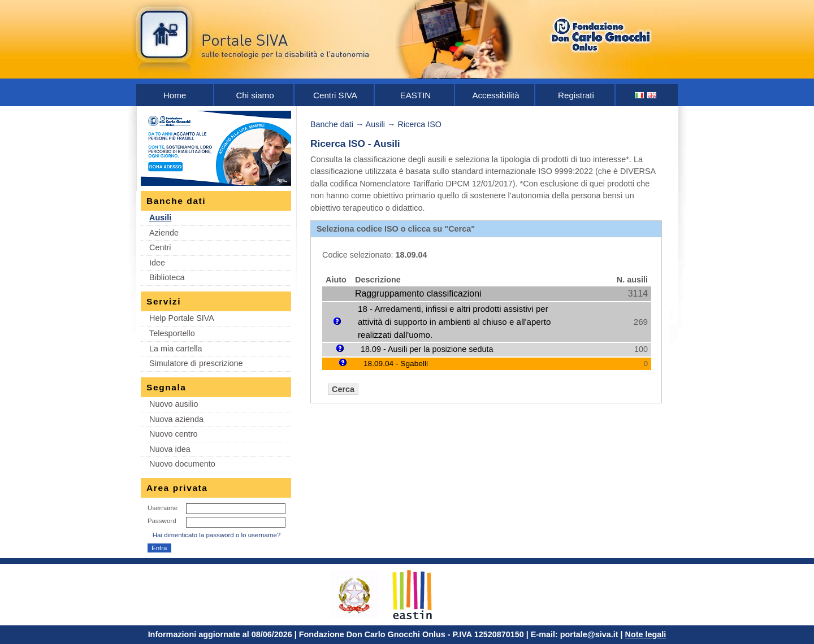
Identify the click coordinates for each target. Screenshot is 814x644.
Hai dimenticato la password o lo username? (217, 535)
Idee (157, 263)
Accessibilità (495, 95)
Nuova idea (170, 449)
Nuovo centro (174, 434)
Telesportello (172, 333)
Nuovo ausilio (174, 404)
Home (175, 95)
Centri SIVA (335, 95)
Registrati (576, 95)
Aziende (164, 233)
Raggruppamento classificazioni (418, 293)
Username (163, 508)
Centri (160, 247)
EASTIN (416, 95)
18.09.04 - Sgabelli (396, 364)
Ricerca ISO (419, 124)
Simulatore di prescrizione (196, 363)
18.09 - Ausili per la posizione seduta (427, 349)
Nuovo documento (182, 464)
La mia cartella (176, 349)
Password (162, 521)
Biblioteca (167, 277)
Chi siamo (255, 95)
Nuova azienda (176, 419)
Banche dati (332, 124)
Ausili (160, 217)
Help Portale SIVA (182, 318)
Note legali (646, 634)
